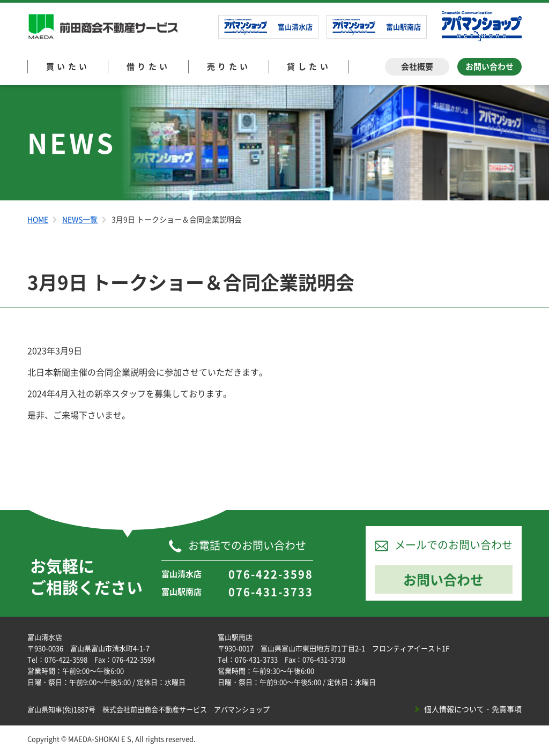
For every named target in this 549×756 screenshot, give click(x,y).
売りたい (229, 66)
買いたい (68, 66)
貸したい (309, 66)
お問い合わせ (489, 66)
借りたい (149, 66)
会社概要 (417, 66)
